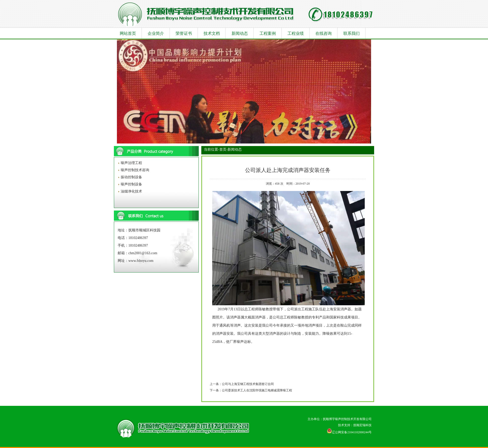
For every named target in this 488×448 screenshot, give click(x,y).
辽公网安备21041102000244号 (349, 432)
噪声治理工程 (131, 163)
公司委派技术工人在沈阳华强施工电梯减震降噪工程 (257, 390)
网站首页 (128, 33)
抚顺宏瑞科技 (362, 425)
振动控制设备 (131, 177)
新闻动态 (240, 33)
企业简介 (156, 33)
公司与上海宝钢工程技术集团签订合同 (248, 384)
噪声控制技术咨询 (134, 170)
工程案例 (268, 33)
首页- (224, 149)
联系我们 (352, 33)
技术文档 (212, 33)
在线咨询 (324, 33)
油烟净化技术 (131, 191)
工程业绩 (296, 33)
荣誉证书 (184, 33)
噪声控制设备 (131, 184)
